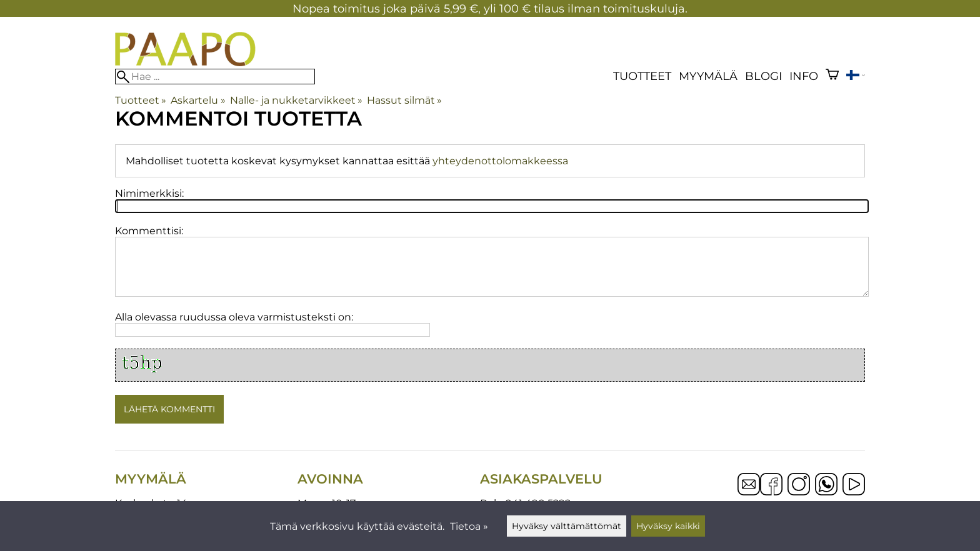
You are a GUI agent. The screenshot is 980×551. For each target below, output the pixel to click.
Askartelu (198, 100)
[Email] (749, 492)
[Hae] (215, 77)
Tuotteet (642, 76)
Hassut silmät (404, 100)
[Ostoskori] (832, 76)
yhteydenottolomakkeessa (500, 161)
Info (804, 76)
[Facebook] (771, 485)
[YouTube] (854, 485)
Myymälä (708, 76)
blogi (763, 76)
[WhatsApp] (826, 485)
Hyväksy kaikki (668, 526)
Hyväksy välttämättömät (567, 526)
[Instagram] (799, 485)
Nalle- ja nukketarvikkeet (296, 100)
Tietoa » (469, 526)
